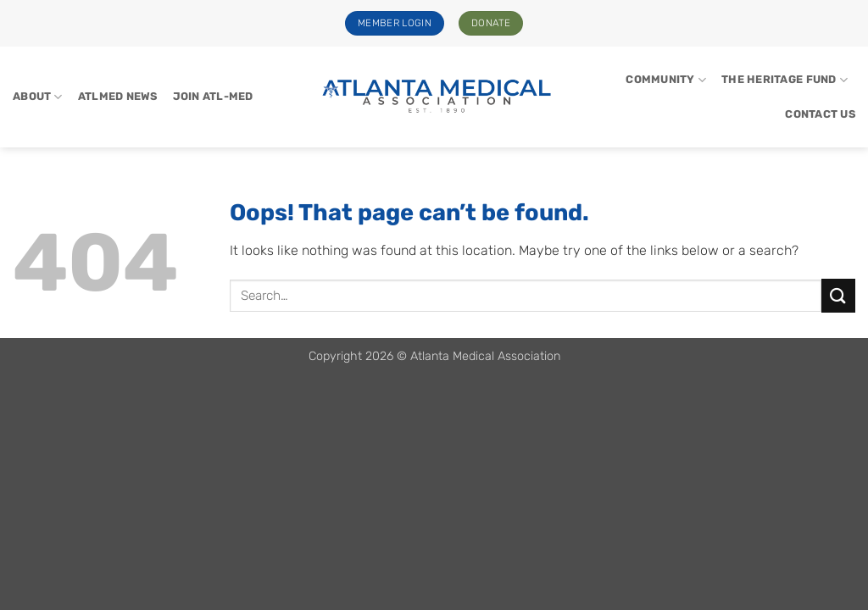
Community (666, 80)
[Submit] (838, 295)
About (38, 97)
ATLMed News (118, 96)
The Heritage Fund (785, 80)
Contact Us (820, 114)
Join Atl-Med (213, 96)
